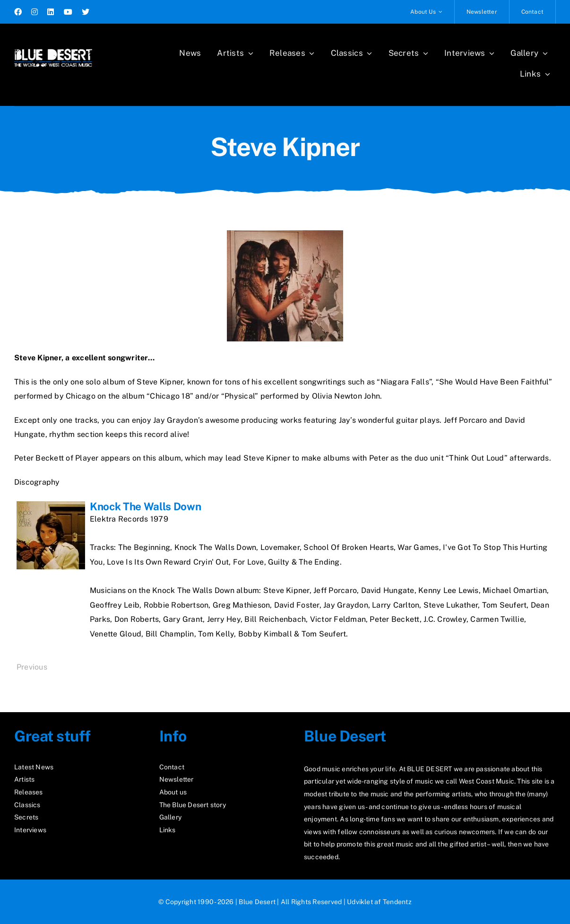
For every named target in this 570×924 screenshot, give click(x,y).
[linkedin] (51, 12)
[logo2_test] (53, 46)
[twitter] (86, 12)
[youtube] (68, 12)
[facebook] (18, 12)
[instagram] (35, 12)
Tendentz (397, 902)
